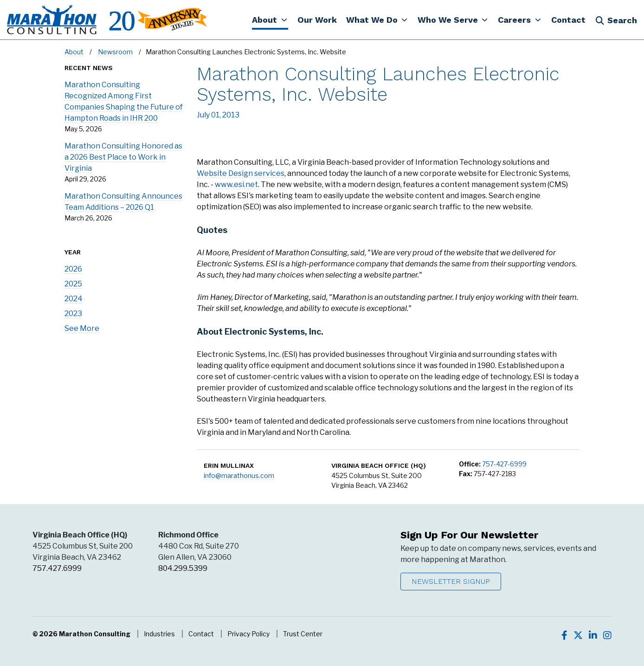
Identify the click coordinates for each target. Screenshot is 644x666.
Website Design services (241, 173)
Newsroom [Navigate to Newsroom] (115, 52)
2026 (73, 269)
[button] (270, 19)
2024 (74, 299)
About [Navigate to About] (74, 52)
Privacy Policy (248, 634)
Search (616, 20)
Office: (470, 464)
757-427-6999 (504, 464)
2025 (73, 284)
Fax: (466, 474)
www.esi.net (236, 184)
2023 (73, 314)
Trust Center (303, 634)
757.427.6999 (57, 568)
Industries (159, 634)
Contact (201, 634)
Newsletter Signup (451, 581)
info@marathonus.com (239, 475)
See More (82, 328)
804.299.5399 (183, 568)
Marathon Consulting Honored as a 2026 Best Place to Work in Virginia (123, 157)
